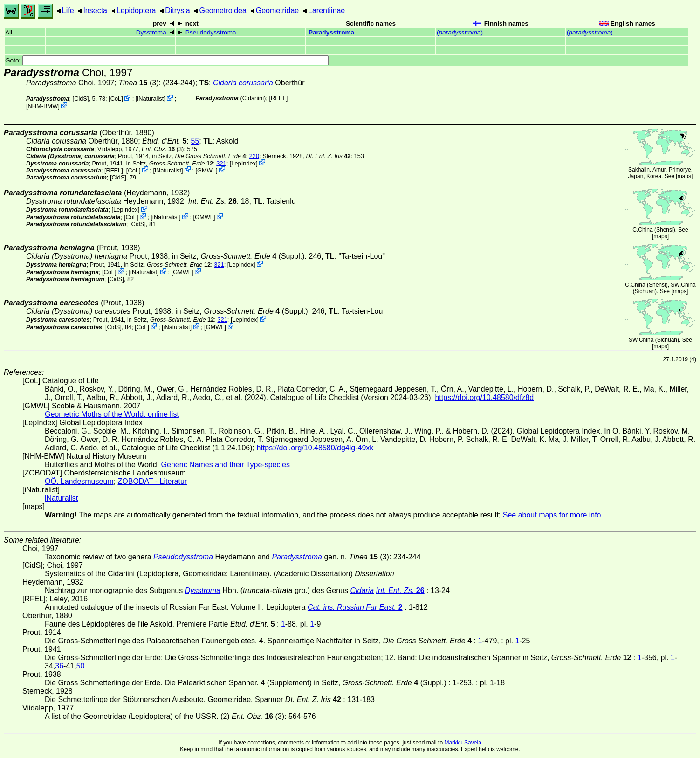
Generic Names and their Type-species (226, 465)
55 (195, 141)
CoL (116, 99)
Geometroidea (223, 10)
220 (254, 156)
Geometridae (278, 10)
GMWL (206, 170)
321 (221, 163)
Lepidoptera (136, 10)
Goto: (167, 60)
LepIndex (244, 163)
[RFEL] (278, 98)
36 (59, 666)
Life (68, 10)
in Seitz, (199, 156)
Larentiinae (326, 10)
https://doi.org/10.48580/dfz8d (484, 397)
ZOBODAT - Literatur (153, 481)
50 (81, 666)
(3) (138, 83)
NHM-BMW (43, 106)
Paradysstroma (331, 32)
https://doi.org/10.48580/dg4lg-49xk (315, 448)
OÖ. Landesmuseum (79, 481)
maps (684, 176)
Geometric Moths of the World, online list (112, 414)
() (460, 32)
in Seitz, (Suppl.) (238, 256)
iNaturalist (150, 99)
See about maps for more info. (553, 515)
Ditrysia (177, 10)
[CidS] (81, 99)
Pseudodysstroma (211, 32)
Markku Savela (463, 743)
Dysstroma (151, 32)
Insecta (95, 10)
